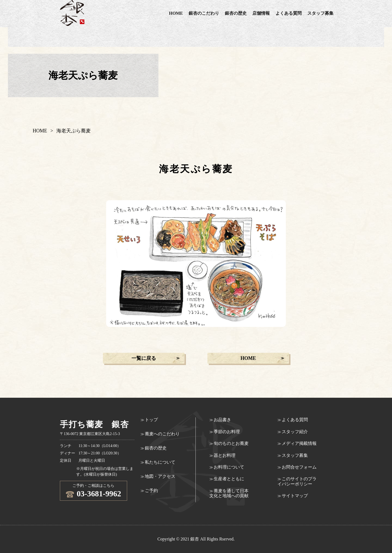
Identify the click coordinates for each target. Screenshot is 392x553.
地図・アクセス (160, 476)
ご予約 (151, 490)
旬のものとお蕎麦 (231, 443)
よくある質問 (289, 13)
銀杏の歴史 (236, 13)
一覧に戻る (144, 358)
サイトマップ (295, 496)
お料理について (229, 467)
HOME (176, 13)
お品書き (222, 420)
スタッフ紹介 (295, 432)
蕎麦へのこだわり (162, 434)
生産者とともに (229, 479)
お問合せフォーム (299, 467)
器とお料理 (225, 455)
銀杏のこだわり (204, 13)
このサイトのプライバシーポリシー (297, 481)
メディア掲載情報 (299, 443)
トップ (151, 420)
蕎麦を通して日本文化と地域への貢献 (229, 493)
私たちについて (160, 462)
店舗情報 (261, 13)
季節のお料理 (227, 432)
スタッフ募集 (320, 13)
